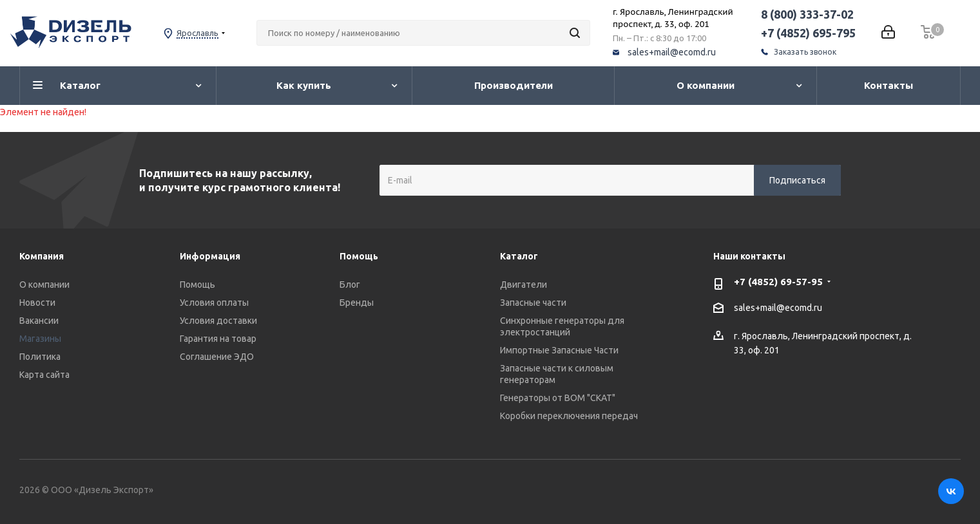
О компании (44, 285)
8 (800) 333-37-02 (807, 14)
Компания (42, 256)
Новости (37, 303)
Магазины (40, 339)
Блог (350, 285)
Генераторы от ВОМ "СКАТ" (558, 398)
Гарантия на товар (218, 339)
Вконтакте (951, 491)
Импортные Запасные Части (559, 350)
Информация (210, 256)
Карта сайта (44, 375)
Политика (40, 357)
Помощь (197, 285)
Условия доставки (218, 321)
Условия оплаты (214, 303)
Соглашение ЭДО (217, 357)
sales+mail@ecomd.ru (672, 52)
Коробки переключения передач (569, 416)
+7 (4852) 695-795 (808, 33)
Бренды (357, 303)
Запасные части (533, 303)
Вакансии (39, 321)
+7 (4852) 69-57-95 (778, 282)
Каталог (519, 256)
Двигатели (524, 285)
